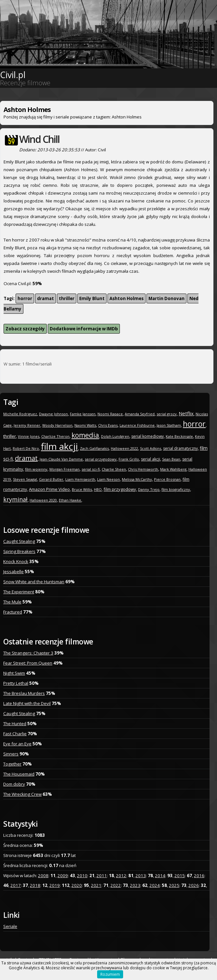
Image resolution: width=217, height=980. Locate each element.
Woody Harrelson (57, 425)
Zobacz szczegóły (25, 329)
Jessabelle (13, 572)
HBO (98, 489)
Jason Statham (169, 425)
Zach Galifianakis (94, 448)
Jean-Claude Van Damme (61, 459)
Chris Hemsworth (143, 469)
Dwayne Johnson (53, 414)
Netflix (186, 413)
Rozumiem (110, 974)
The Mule (12, 602)
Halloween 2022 (124, 448)
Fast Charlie (15, 734)
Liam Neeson (108, 479)
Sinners (11, 754)
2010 (82, 876)
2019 (55, 885)
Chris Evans (108, 425)
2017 (16, 885)
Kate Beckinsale (179, 436)
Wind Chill (39, 139)
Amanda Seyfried (140, 414)
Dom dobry (14, 784)
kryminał (15, 499)
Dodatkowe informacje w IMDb (84, 329)
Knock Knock (16, 561)
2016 (199, 876)
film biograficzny (176, 489)
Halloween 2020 (43, 500)
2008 (43, 876)
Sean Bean (171, 459)
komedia (85, 435)
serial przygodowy (101, 459)
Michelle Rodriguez (20, 414)
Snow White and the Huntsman (34, 582)
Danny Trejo (149, 489)
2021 (96, 885)
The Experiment (19, 592)
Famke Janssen (83, 414)
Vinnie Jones (29, 436)
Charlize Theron (55, 436)
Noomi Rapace (110, 414)
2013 (141, 876)
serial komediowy (147, 436)
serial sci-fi (91, 469)
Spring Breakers (19, 551)
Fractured (13, 612)
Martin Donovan (166, 298)
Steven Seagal (25, 479)
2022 (116, 885)
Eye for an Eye (17, 744)
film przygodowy (120, 489)
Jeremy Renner (27, 425)
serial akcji (151, 459)
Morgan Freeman (64, 469)
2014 (160, 876)
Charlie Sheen (114, 469)
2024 (155, 885)
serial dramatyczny (180, 448)
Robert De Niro (26, 448)
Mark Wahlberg (173, 469)
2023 (135, 885)
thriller (67, 298)
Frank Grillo (129, 459)
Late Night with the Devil (27, 703)
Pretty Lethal (16, 683)
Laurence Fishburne (137, 425)
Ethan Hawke (70, 500)
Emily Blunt (92, 298)
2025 (174, 885)
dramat (45, 298)
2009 (63, 876)
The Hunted (15, 724)
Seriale (10, 926)
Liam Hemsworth (80, 479)
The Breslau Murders (24, 693)
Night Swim (14, 673)
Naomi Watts (85, 425)
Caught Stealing (19, 541)
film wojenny (36, 469)
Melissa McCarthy (137, 479)
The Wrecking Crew (22, 794)
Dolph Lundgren (115, 436)
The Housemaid (19, 774)
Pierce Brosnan (167, 479)
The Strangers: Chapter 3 (28, 653)
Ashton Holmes (127, 298)
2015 (180, 876)
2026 (194, 885)
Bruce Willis (82, 489)
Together (12, 764)
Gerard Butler (51, 479)
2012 (121, 876)
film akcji (59, 446)
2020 (77, 885)
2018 (35, 885)
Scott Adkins (151, 448)
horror (25, 298)
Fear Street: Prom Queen (28, 663)
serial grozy (167, 414)
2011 (102, 876)
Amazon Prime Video (49, 489)
